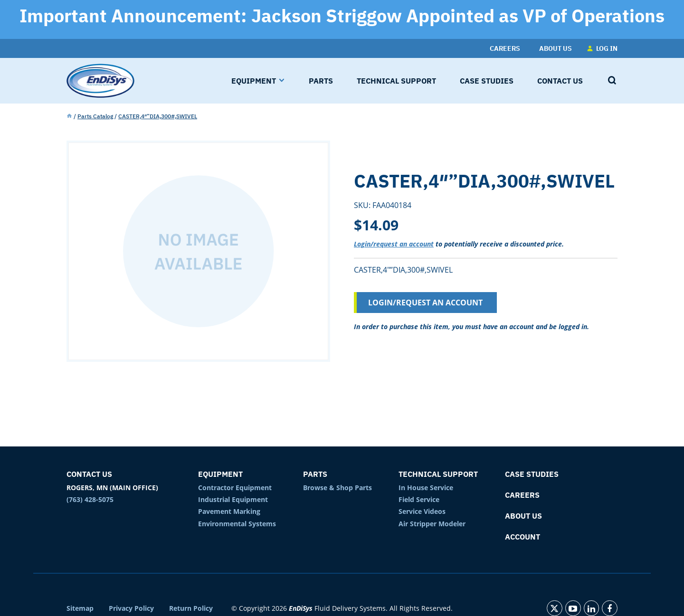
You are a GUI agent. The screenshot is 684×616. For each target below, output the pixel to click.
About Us (523, 516)
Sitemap (80, 608)
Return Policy (191, 608)
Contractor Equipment (235, 488)
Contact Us (89, 474)
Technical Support (438, 474)
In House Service (426, 488)
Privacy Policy (131, 608)
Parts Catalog (95, 116)
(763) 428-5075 (90, 499)
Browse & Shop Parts (337, 488)
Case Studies (532, 474)
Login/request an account (394, 244)
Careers (522, 495)
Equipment (220, 474)
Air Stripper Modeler (432, 524)
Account (522, 537)
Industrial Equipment (233, 499)
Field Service (419, 499)
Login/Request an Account (425, 303)
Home (69, 116)
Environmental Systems (237, 524)
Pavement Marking (229, 511)
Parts (315, 474)
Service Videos (422, 511)
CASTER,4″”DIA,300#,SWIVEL (158, 116)
